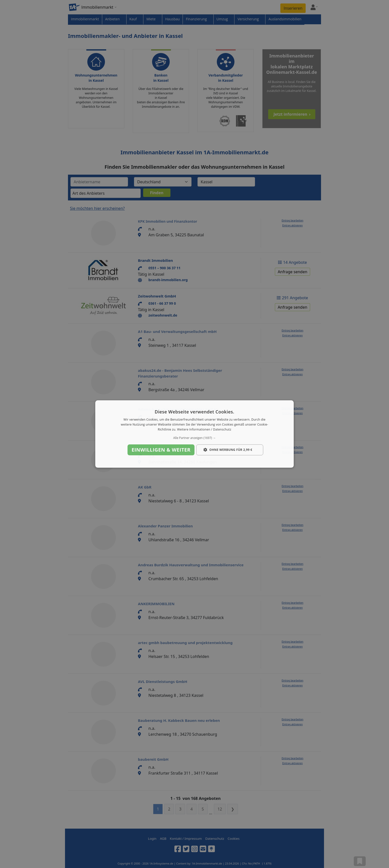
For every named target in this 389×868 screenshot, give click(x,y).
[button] (194, 438)
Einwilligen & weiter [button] (161, 450)
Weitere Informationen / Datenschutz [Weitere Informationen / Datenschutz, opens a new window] (204, 429)
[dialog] (194, 434)
